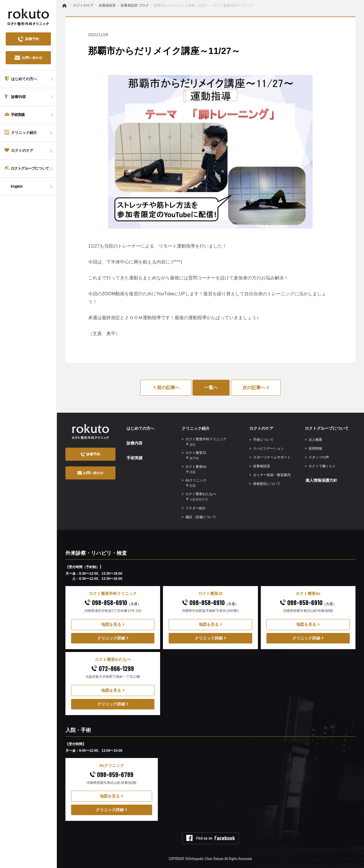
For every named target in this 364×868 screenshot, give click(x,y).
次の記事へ (256, 388)
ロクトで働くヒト (320, 466)
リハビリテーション (267, 448)
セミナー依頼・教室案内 (270, 475)
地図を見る (113, 624)
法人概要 (314, 439)
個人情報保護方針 (321, 480)
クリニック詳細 (113, 637)
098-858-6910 (113, 602)
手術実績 (134, 457)
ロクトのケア (261, 428)
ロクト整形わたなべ (199, 496)
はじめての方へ (140, 428)
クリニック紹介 (195, 428)
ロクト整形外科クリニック (204, 442)
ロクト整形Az (194, 469)
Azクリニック (194, 483)
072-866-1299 (113, 668)
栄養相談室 (260, 466)
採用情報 (314, 448)
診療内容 (134, 443)
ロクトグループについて (326, 428)
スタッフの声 (317, 457)
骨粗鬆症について (265, 483)
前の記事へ (166, 388)
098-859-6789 (112, 774)
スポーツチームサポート (270, 457)
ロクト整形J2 (194, 455)
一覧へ (211, 388)
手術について (262, 439)
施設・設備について (199, 516)
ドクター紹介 (194, 508)
